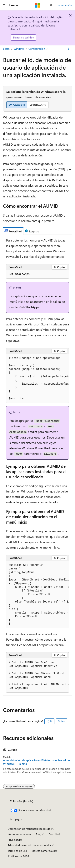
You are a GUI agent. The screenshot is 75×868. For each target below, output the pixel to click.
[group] (37, 379)
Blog (39, 834)
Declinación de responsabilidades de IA (31, 829)
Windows (19, 49)
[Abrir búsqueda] (51, 5)
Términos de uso (17, 851)
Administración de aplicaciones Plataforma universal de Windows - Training (36, 762)
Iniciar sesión (64, 5)
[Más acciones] (69, 49)
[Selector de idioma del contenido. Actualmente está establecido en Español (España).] (22, 801)
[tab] (13, 231)
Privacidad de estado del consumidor (29, 845)
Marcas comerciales (43, 851)
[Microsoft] (37, 5)
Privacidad (14, 840)
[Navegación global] (4, 5)
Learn (6, 49)
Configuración (37, 49)
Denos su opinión (24, 37)
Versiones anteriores (20, 834)
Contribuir (55, 834)
